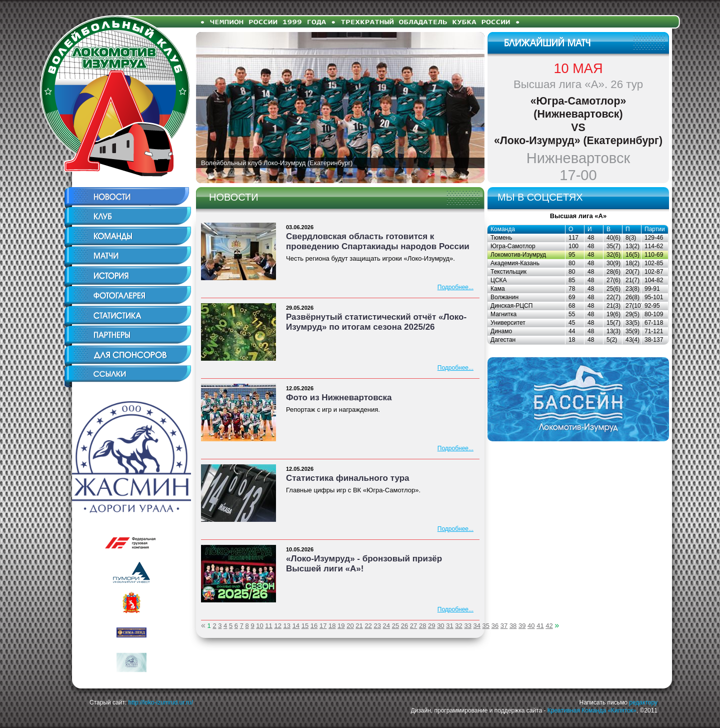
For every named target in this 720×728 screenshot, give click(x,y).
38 (513, 626)
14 (296, 626)
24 (386, 626)
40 (531, 626)
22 (368, 626)
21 (359, 626)
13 (287, 626)
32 (458, 626)
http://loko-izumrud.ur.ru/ (161, 702)
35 (486, 626)
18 (332, 626)
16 (314, 626)
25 (395, 626)
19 (341, 626)
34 (477, 626)
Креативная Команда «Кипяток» (592, 710)
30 (440, 626)
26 (404, 626)
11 (268, 626)
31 (449, 626)
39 (522, 626)
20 (350, 626)
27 (413, 626)
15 (305, 626)
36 (495, 626)
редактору (643, 702)
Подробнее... (455, 287)
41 (540, 626)
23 (377, 626)
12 (277, 626)
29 (431, 626)
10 (259, 626)
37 (504, 626)
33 (467, 626)
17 (323, 626)
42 (549, 626)
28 (422, 626)
